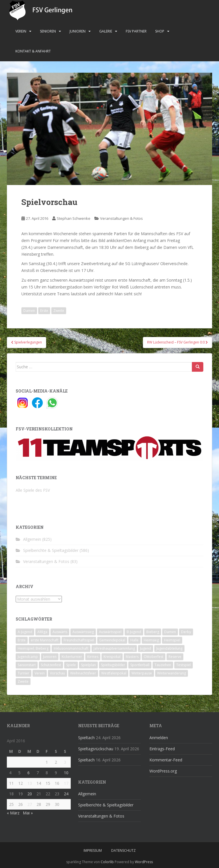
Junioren (78, 31)
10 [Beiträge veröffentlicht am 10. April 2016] (66, 773)
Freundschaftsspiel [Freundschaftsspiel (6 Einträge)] (79, 640)
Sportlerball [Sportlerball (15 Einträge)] (140, 665)
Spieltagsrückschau (96, 749)
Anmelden (159, 738)
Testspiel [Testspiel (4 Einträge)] (183, 665)
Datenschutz (123, 850)
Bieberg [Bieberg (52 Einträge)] (153, 632)
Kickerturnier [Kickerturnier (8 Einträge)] (72, 657)
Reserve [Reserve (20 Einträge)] (175, 657)
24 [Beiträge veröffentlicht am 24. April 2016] (66, 794)
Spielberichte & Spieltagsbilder (51, 550)
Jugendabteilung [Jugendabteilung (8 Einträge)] (169, 648)
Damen (29, 311)
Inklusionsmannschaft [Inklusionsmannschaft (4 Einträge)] (71, 648)
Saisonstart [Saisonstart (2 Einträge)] (27, 665)
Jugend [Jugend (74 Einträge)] (146, 648)
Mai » (28, 813)
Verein (21, 31)
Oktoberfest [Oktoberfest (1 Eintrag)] (154, 657)
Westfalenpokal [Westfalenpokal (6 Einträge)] (114, 673)
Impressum (93, 850)
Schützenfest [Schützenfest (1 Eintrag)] (51, 665)
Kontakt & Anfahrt (33, 51)
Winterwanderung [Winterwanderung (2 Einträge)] (172, 673)
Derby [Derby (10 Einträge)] (186, 632)
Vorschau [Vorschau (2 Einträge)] (57, 673)
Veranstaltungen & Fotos (121, 218)
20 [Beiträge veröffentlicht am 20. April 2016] (30, 794)
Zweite (59, 311)
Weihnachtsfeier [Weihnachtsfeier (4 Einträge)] (83, 673)
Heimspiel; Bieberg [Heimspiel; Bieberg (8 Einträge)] (33, 648)
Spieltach (86, 738)
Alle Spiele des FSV (33, 490)
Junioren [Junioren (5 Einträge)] (50, 657)
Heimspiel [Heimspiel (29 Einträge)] (172, 640)
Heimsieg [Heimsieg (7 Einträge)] (151, 640)
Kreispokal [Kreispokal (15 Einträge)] (112, 657)
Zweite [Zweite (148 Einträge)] (23, 681)
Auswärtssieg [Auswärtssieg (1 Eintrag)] (83, 632)
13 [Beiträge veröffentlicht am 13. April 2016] (30, 783)
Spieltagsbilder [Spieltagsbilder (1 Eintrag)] (113, 665)
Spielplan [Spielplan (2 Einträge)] (88, 665)
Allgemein (32, 539)
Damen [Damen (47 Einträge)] (170, 632)
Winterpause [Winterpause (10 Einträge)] (142, 673)
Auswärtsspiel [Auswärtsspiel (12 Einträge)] (110, 632)
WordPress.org (163, 771)
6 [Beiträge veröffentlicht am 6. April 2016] (29, 773)
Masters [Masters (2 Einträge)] (132, 657)
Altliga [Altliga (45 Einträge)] (42, 632)
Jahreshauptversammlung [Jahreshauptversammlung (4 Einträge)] (114, 648)
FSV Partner (136, 31)
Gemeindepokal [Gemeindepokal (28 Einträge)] (112, 640)
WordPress (144, 862)
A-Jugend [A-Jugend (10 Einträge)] (25, 632)
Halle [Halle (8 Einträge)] (134, 640)
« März (13, 813)
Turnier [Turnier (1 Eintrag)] (24, 673)
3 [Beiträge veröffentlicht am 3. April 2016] (65, 762)
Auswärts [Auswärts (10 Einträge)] (60, 632)
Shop (160, 31)
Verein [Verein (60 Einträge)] (40, 673)
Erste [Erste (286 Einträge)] (22, 640)
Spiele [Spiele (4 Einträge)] (71, 665)
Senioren (48, 31)
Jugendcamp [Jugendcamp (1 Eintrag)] (28, 657)
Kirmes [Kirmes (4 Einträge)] (93, 657)
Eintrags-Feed (162, 749)
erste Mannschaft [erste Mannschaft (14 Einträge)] (45, 640)
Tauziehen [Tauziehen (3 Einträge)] (163, 665)
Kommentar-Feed (166, 760)
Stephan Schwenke (74, 218)
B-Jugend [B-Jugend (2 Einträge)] (134, 632)
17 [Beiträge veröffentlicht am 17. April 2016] (66, 783)
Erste (44, 311)
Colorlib (107, 862)
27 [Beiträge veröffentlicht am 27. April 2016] (30, 804)
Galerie (106, 31)
